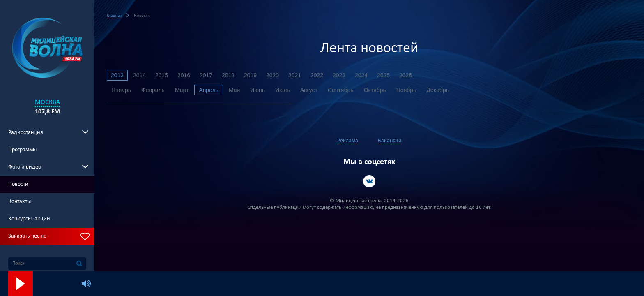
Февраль (153, 90)
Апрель (209, 90)
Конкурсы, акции (29, 219)
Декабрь (438, 90)
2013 (117, 75)
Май (234, 90)
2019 (250, 75)
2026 (406, 75)
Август (309, 90)
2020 (273, 75)
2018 (228, 75)
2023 (339, 75)
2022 (317, 75)
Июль (283, 90)
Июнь (258, 90)
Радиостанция (26, 133)
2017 (206, 75)
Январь (121, 90)
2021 (295, 75)
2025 (383, 75)
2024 (361, 75)
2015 (162, 75)
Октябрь (375, 90)
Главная (114, 16)
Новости (18, 184)
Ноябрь (406, 90)
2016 (184, 75)
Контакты (20, 202)
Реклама (348, 141)
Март (182, 90)
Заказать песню (27, 236)
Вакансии (390, 141)
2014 (139, 75)
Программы (22, 150)
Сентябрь (341, 90)
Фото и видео (25, 167)
